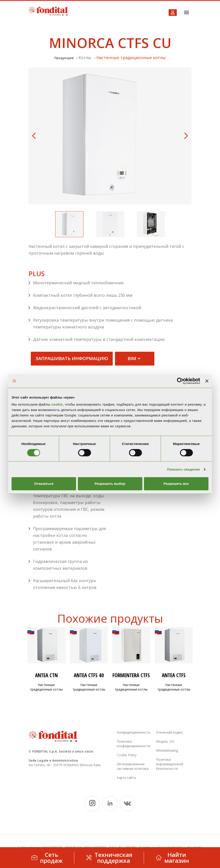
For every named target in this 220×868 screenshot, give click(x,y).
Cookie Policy (127, 755)
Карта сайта (126, 778)
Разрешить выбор (110, 484)
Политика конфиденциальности (133, 744)
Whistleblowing (167, 750)
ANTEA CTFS (174, 675)
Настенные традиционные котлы (131, 57)
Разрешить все (176, 484)
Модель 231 (165, 741)
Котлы (85, 57)
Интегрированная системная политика (133, 766)
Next (186, 136)
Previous (34, 136)
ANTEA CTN (46, 675)
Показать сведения (183, 469)
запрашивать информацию (72, 358)
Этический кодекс (170, 732)
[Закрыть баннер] (207, 381)
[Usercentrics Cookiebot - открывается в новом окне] (180, 381)
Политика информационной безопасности (170, 764)
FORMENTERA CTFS (131, 675)
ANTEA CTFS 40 (89, 675)
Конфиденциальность (134, 732)
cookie (57, 404)
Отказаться (44, 484)
